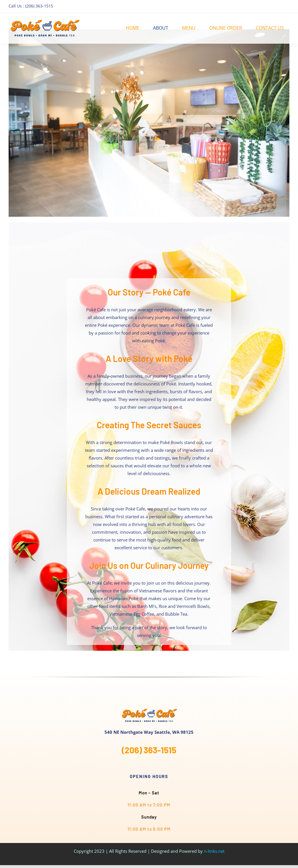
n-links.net (214, 851)
